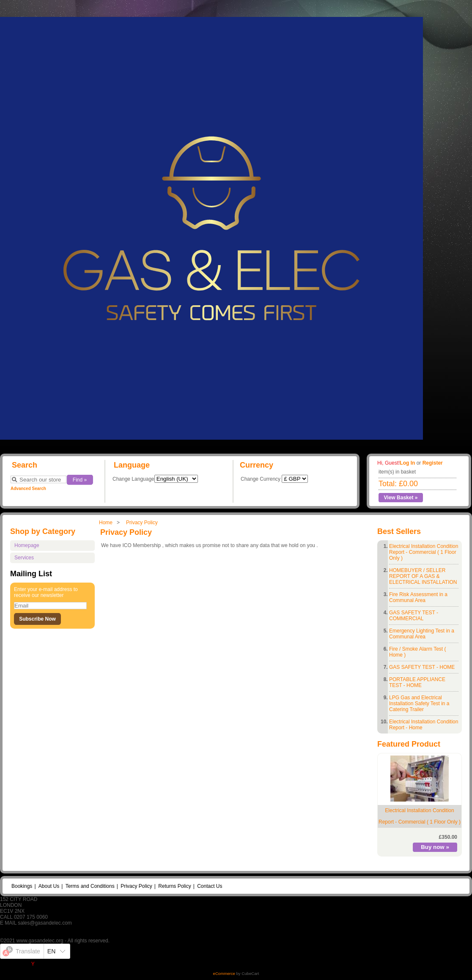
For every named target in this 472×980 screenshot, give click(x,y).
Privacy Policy (142, 523)
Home (106, 523)
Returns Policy (174, 886)
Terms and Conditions (90, 886)
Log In (407, 463)
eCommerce (224, 973)
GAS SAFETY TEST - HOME (422, 667)
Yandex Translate (51, 964)
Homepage (27, 545)
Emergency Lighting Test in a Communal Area (422, 634)
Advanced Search (28, 489)
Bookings (22, 886)
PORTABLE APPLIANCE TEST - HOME (417, 682)
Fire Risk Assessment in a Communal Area (418, 597)
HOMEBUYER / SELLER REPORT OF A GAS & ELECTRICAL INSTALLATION (423, 576)
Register (433, 463)
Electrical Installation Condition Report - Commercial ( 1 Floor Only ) (424, 552)
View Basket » (401, 498)
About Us (49, 886)
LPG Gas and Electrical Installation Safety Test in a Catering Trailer (419, 704)
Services (24, 558)
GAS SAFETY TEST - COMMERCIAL (414, 616)
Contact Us (210, 886)
